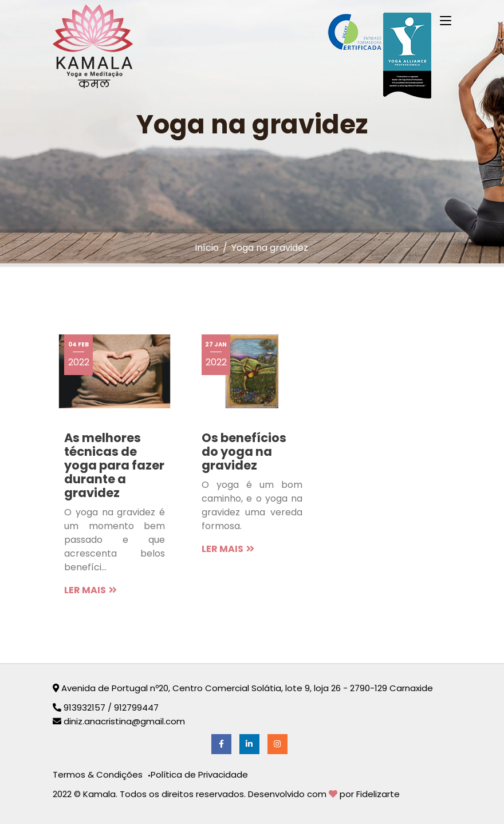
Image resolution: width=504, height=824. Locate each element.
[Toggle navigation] (446, 21)
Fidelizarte (378, 794)
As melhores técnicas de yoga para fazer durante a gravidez (114, 465)
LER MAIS (90, 590)
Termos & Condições (99, 774)
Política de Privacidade (199, 774)
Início (207, 248)
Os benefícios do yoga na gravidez (244, 452)
